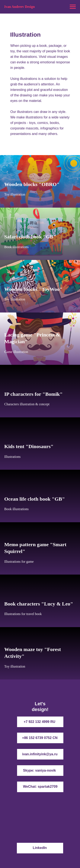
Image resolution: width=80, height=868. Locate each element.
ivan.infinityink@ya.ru (40, 754)
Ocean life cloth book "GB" (35, 499)
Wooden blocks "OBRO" (32, 184)
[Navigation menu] (73, 7)
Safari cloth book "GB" (30, 237)
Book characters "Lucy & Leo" (39, 604)
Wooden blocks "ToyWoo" (33, 289)
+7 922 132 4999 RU (39, 722)
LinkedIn (40, 848)
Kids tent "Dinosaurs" (29, 446)
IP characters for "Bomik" (33, 394)
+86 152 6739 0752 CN (40, 738)
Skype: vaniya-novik (39, 770)
